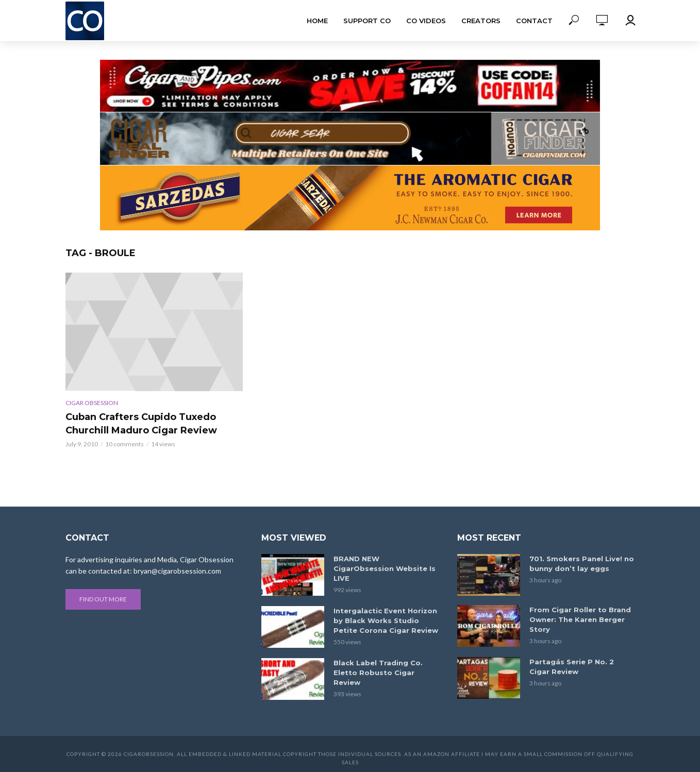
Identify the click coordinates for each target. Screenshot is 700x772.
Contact (534, 21)
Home (317, 21)
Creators (481, 21)
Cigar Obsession (92, 403)
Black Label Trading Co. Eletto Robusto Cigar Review (378, 673)
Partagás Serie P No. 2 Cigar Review (572, 667)
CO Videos (426, 21)
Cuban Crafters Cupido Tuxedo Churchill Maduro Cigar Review (141, 424)
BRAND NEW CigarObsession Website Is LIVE (385, 568)
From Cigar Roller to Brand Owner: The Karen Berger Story (580, 619)
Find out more (103, 599)
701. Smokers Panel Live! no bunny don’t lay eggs (582, 564)
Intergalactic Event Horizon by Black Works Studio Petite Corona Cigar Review (386, 620)
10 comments (124, 444)
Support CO (367, 21)
